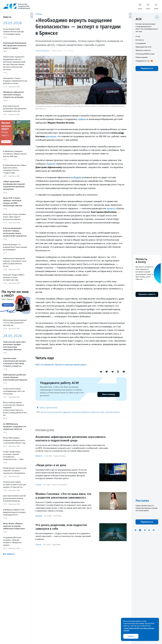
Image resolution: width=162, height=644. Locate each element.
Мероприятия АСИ (143, 47)
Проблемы (57, 516)
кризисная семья (97, 412)
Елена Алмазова (42, 51)
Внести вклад (108, 394)
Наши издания (142, 57)
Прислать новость (143, 50)
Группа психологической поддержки (56, 412)
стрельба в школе (112, 412)
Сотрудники (141, 43)
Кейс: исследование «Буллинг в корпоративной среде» (61, 365)
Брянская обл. (52, 408)
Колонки (39, 516)
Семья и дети (56, 51)
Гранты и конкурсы (60, 485)
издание (51, 164)
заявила (82, 119)
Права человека (60, 456)
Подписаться (147, 68)
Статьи (39, 14)
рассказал (51, 136)
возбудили (76, 177)
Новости (39, 456)
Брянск (43, 408)
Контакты (140, 40)
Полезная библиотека (145, 54)
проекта (111, 208)
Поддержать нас (143, 61)
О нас (138, 36)
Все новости (9, 554)
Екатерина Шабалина (81, 412)
